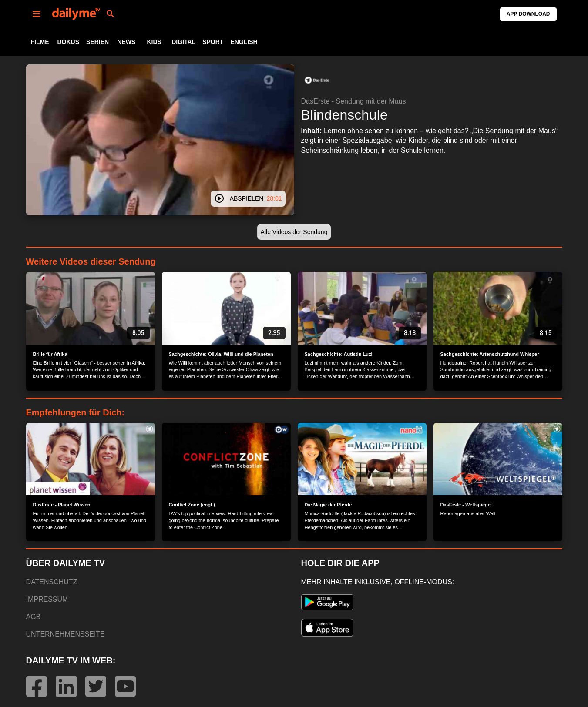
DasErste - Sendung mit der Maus (354, 101)
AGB (34, 617)
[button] (317, 80)
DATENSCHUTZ (52, 582)
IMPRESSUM (47, 599)
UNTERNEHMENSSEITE (66, 634)
